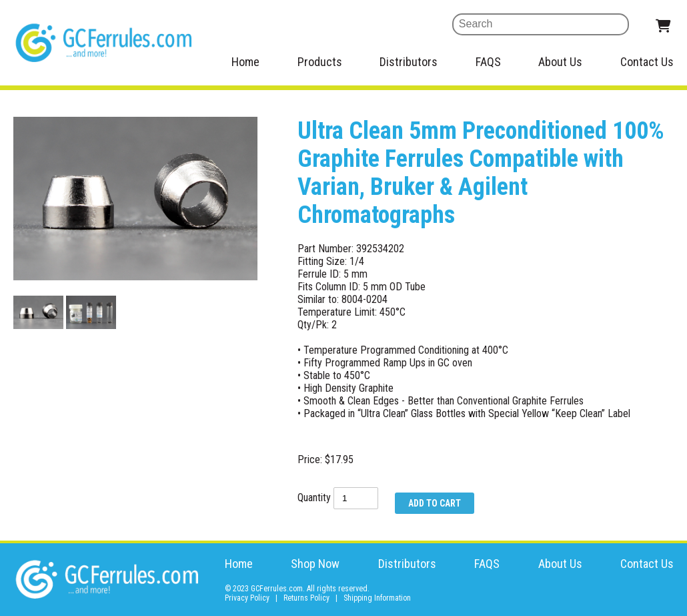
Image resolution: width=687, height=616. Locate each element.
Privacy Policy (247, 598)
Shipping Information (377, 598)
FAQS (488, 62)
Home (245, 62)
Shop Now (315, 564)
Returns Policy (306, 598)
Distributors (409, 62)
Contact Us (647, 62)
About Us (560, 62)
